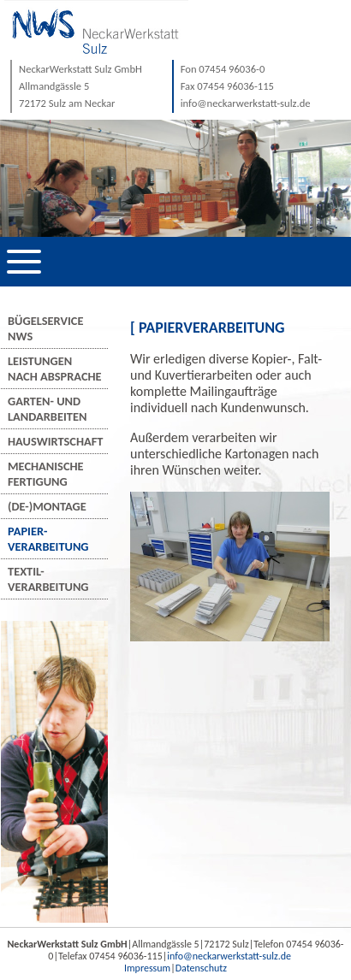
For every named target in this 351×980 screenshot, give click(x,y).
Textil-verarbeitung (48, 579)
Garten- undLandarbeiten (47, 409)
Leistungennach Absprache (55, 369)
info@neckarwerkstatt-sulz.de (229, 956)
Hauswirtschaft (56, 441)
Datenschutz (201, 968)
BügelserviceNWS (45, 328)
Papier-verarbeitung (48, 539)
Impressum (147, 968)
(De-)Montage (47, 506)
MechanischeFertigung (46, 474)
